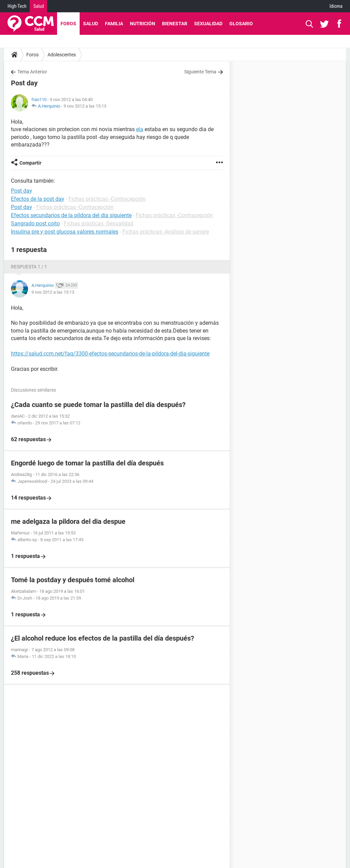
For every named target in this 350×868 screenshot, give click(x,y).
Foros (68, 24)
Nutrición (143, 24)
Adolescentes (62, 55)
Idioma (336, 6)
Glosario (241, 24)
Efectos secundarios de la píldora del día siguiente (71, 215)
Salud (38, 6)
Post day (22, 207)
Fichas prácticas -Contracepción (107, 199)
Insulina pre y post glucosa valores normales (65, 232)
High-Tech (17, 6)
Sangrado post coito (35, 223)
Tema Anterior (32, 72)
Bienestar (175, 24)
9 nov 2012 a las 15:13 (85, 106)
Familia (114, 24)
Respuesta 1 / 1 (29, 267)
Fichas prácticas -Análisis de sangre (166, 232)
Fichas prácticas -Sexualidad (99, 223)
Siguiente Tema (200, 72)
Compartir (30, 163)
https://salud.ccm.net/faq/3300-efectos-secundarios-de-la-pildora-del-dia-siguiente (110, 354)
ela (140, 129)
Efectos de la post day (38, 199)
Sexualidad (208, 24)
